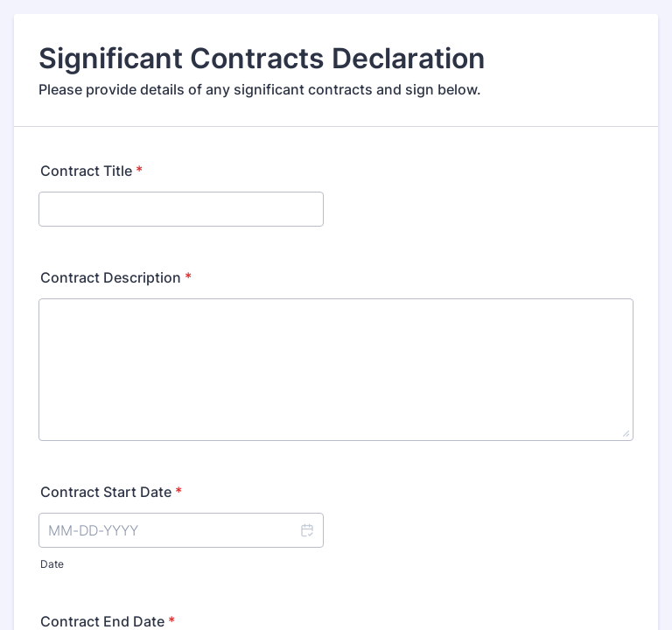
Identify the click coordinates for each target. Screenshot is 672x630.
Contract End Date (108, 621)
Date (52, 564)
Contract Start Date (111, 492)
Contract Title (91, 171)
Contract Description (116, 277)
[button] (306, 530)
